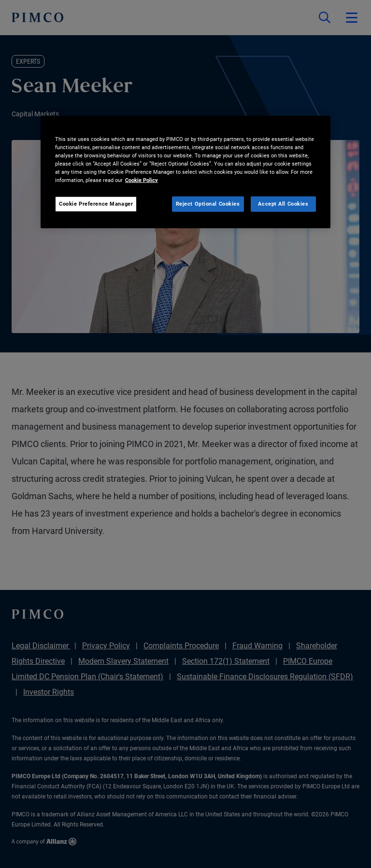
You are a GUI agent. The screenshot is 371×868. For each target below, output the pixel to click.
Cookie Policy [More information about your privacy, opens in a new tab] (142, 180)
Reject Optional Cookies (208, 204)
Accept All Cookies (283, 204)
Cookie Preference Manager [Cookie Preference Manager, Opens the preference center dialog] (96, 204)
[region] (185, 172)
